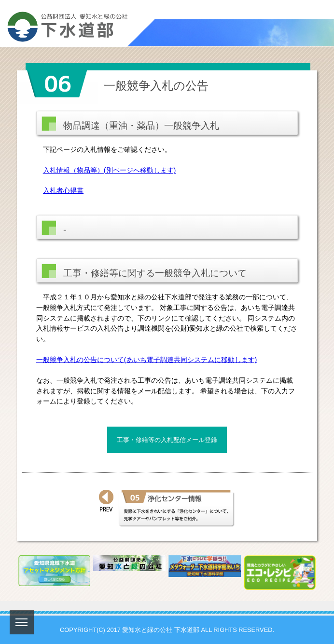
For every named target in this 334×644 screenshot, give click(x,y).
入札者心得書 (63, 190)
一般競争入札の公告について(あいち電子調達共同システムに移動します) (147, 360)
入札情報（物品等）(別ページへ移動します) (110, 170)
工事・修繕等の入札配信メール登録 (167, 440)
